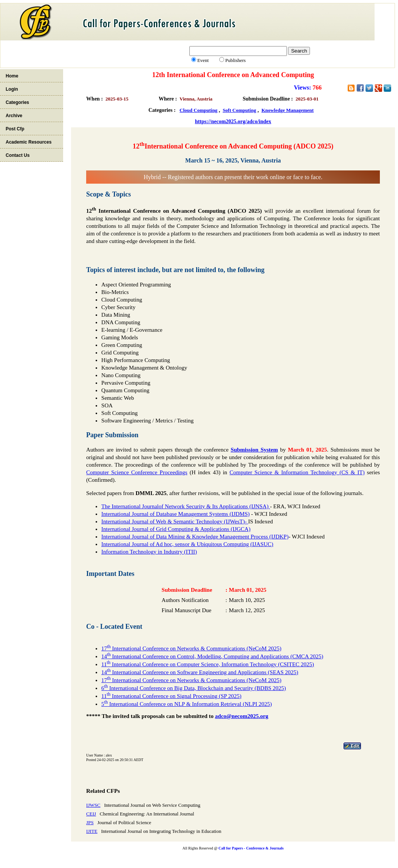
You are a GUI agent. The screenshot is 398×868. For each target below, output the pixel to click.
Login (12, 89)
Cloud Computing (198, 110)
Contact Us (18, 155)
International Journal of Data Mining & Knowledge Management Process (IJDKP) (195, 537)
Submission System (254, 450)
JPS (90, 822)
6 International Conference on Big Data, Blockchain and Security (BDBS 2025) (194, 688)
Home (12, 76)
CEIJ (91, 814)
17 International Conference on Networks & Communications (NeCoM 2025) (191, 648)
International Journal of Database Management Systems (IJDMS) (175, 514)
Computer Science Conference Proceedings (137, 472)
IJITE (92, 831)
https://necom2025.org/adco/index (233, 121)
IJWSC (93, 805)
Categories (17, 102)
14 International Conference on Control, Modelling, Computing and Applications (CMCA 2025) (212, 656)
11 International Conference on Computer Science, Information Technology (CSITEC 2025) (208, 664)
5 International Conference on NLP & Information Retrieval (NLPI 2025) (187, 704)
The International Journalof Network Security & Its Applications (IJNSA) (186, 506)
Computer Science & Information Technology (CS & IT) (297, 472)
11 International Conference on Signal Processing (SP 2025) (171, 696)
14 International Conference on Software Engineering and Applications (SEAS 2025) (200, 672)
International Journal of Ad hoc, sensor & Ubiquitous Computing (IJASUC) (187, 544)
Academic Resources (29, 142)
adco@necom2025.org (242, 716)
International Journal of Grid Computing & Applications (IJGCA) (176, 529)
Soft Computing (239, 110)
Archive (14, 116)
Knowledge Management (288, 110)
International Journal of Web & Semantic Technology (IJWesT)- (175, 521)
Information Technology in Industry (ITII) (149, 552)
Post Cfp (15, 129)
